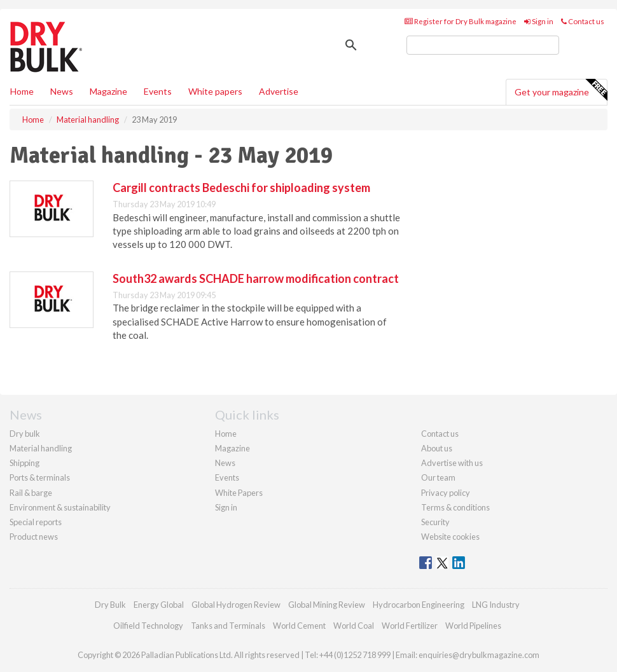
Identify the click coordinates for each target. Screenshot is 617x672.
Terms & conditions (455, 507)
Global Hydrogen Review (236, 605)
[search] (483, 45)
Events (158, 91)
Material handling (41, 448)
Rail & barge (31, 493)
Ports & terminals (40, 477)
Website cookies (450, 537)
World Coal (354, 626)
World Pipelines (473, 626)
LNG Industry (496, 605)
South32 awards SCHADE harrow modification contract (256, 278)
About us (437, 448)
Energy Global (159, 605)
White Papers (239, 493)
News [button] (62, 91)
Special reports (36, 522)
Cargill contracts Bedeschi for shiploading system (241, 188)
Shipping (24, 463)
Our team (438, 477)
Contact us (583, 21)
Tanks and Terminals (228, 626)
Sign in (539, 21)
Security (435, 522)
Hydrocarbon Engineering (419, 605)
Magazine (108, 91)
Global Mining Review (327, 605)
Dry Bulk (110, 605)
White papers (215, 91)
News (225, 463)
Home (22, 91)
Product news (34, 537)
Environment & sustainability (60, 507)
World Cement (299, 626)
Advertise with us (452, 463)
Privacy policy (446, 493)
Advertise (279, 91)
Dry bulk (25, 434)
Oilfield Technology (148, 626)
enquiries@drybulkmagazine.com (479, 655)
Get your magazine (561, 90)
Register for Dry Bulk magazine (461, 21)
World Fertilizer (410, 626)
